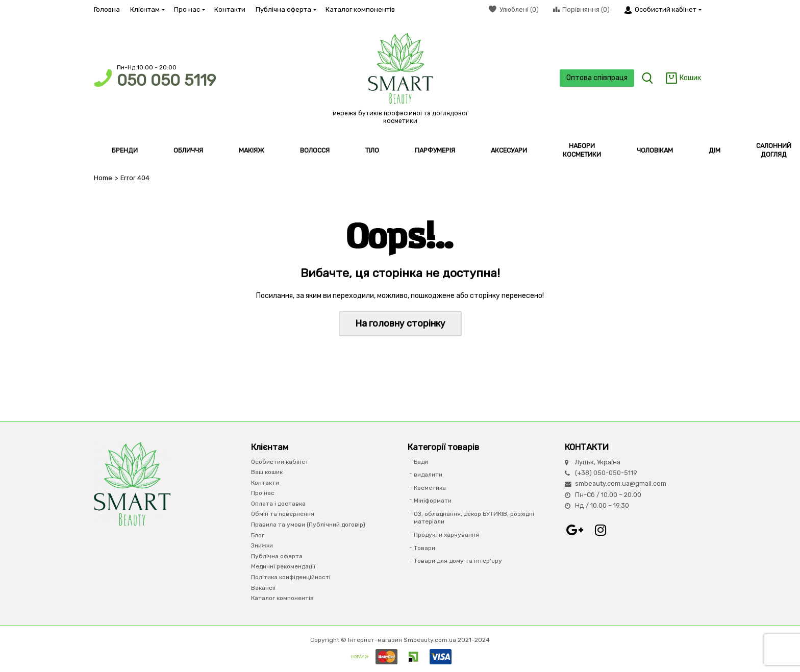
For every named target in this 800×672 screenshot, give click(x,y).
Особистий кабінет (280, 462)
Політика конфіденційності (291, 577)
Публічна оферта (285, 9)
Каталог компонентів (360, 9)
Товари (424, 548)
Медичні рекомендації (283, 566)
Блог (258, 535)
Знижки (262, 545)
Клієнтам (147, 9)
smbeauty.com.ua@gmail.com (621, 483)
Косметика (430, 488)
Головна (107, 9)
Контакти (230, 9)
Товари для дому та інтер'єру (458, 561)
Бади (421, 462)
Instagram (601, 530)
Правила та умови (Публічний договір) (308, 525)
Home (103, 178)
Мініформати (433, 501)
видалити (428, 475)
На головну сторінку (400, 323)
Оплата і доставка (278, 504)
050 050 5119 (166, 80)
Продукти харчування (446, 535)
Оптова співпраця (597, 78)
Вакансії (263, 588)
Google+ (575, 530)
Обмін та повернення (283, 514)
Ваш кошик (267, 472)
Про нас (189, 9)
